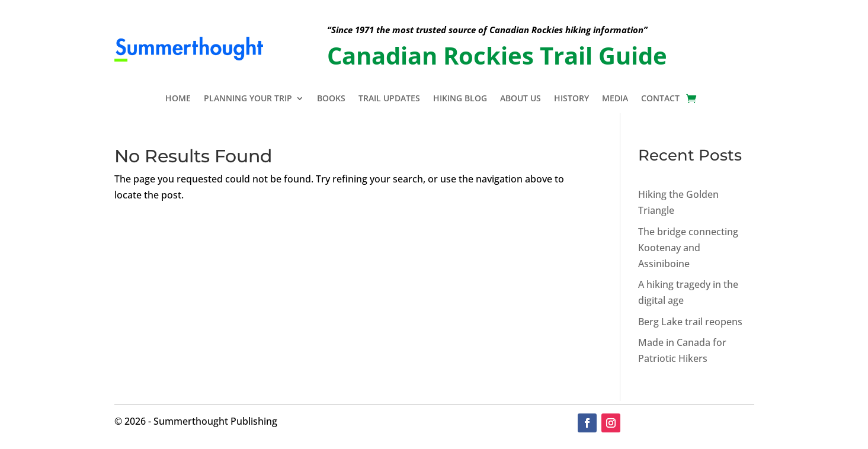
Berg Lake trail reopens (690, 322)
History (571, 99)
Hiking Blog (460, 99)
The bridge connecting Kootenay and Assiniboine (688, 248)
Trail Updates (389, 99)
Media (615, 99)
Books (331, 99)
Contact (660, 99)
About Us (521, 99)
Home (178, 99)
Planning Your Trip (248, 99)
